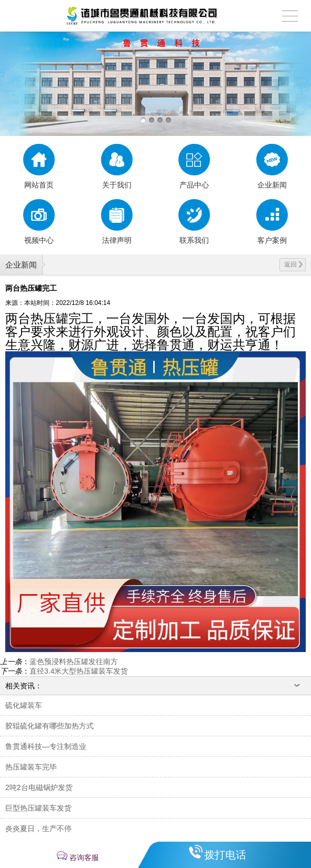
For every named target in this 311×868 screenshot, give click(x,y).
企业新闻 (21, 265)
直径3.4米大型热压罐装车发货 (79, 671)
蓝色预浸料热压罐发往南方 (74, 662)
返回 (293, 264)
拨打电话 (225, 855)
